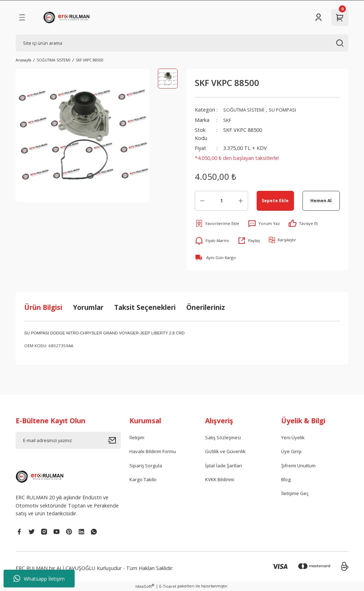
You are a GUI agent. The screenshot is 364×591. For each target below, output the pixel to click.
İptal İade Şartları (225, 466)
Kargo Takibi (144, 481)
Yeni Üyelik (293, 438)
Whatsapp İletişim (39, 579)
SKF (228, 120)
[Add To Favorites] (217, 224)
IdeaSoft (145, 586)
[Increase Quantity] (241, 201)
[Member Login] (318, 17)
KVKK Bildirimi (221, 481)
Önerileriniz (206, 307)
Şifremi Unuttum (300, 466)
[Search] (182, 43)
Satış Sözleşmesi (224, 438)
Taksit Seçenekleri (145, 307)
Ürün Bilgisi (43, 307)
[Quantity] (221, 201)
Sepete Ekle (275, 200)
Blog (287, 481)
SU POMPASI (289, 110)
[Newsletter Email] (68, 440)
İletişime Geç (296, 495)
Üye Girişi (292, 452)
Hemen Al (321, 200)
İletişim (138, 438)
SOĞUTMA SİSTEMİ (246, 110)
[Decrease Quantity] (202, 201)
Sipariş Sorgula (147, 466)
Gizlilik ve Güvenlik (226, 452)
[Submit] (114, 440)
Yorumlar (88, 307)
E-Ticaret (168, 586)
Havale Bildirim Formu (155, 452)
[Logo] (68, 17)
